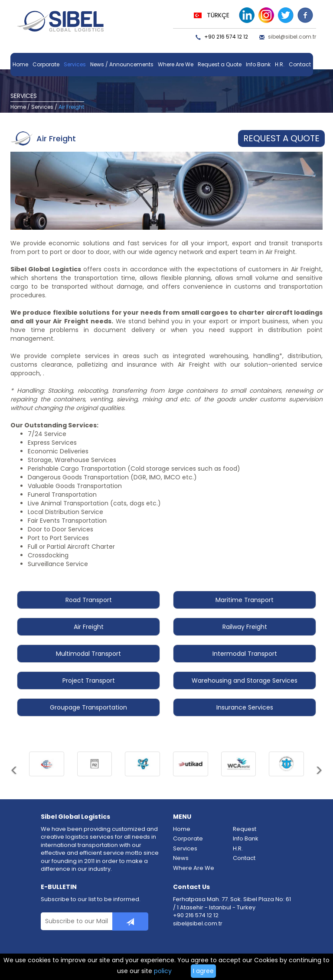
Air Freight (89, 627)
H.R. (280, 64)
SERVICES (24, 96)
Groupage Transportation (88, 707)
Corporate (188, 839)
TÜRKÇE (218, 15)
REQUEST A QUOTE (281, 138)
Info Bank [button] (258, 64)
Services (42, 107)
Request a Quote (220, 64)
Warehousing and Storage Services (245, 680)
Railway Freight (245, 627)
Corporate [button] (46, 64)
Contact (300, 64)
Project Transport (89, 680)
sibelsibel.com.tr (198, 924)
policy (163, 971)
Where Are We (176, 64)
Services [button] (75, 64)
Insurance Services (245, 707)
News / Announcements (122, 64)
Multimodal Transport (88, 654)
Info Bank (246, 839)
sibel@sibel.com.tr (292, 37)
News (181, 858)
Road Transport (89, 600)
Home (20, 64)
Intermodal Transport (245, 654)
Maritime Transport (245, 600)
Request (245, 829)
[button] (15, 775)
